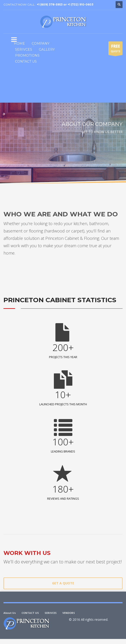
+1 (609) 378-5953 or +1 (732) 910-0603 (65, 4)
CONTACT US (30, 613)
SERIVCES (51, 613)
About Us (10, 613)
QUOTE (115, 49)
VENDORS (69, 613)
